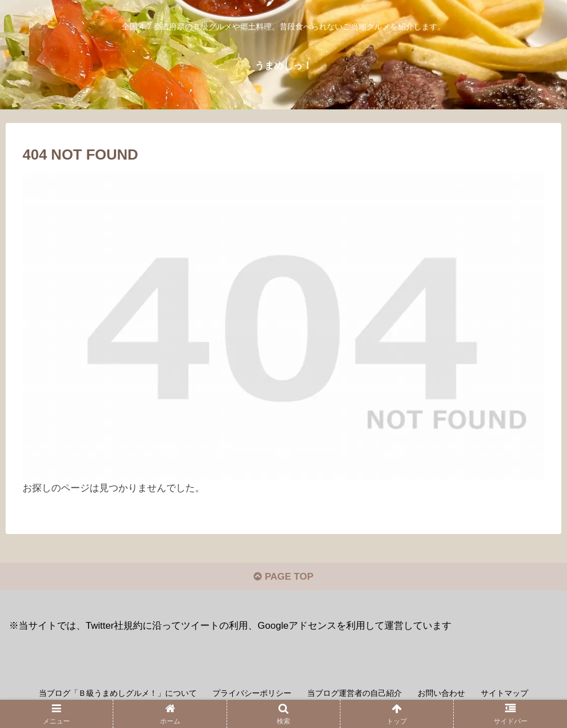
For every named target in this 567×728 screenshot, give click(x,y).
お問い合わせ (441, 693)
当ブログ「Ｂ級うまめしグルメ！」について (118, 693)
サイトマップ (504, 693)
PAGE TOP (283, 577)
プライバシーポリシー (252, 693)
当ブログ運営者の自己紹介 (355, 693)
